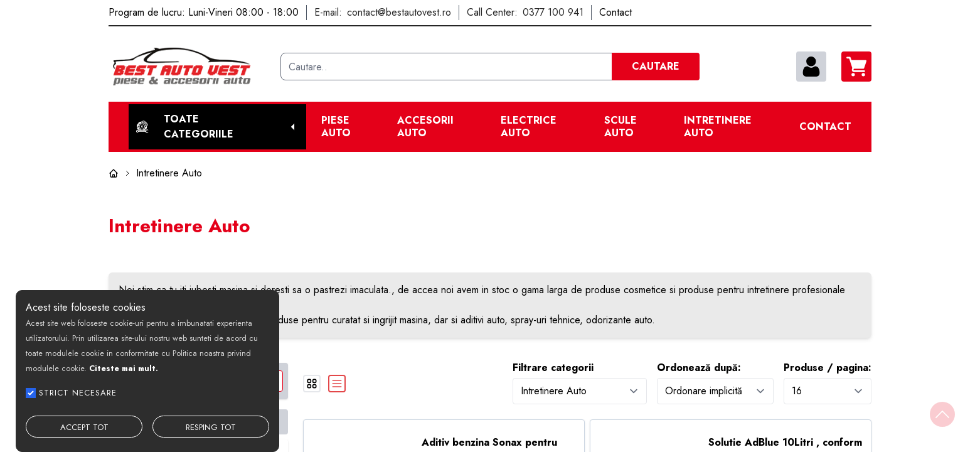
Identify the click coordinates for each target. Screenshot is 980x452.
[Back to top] (942, 414)
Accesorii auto (425, 127)
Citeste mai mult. (124, 368)
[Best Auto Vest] (189, 67)
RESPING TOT (211, 427)
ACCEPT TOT (84, 427)
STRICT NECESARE (78, 393)
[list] (337, 384)
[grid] (312, 384)
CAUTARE (656, 66)
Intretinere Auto (718, 127)
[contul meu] (811, 67)
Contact (825, 127)
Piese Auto (336, 127)
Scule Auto (620, 127)
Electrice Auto (529, 127)
